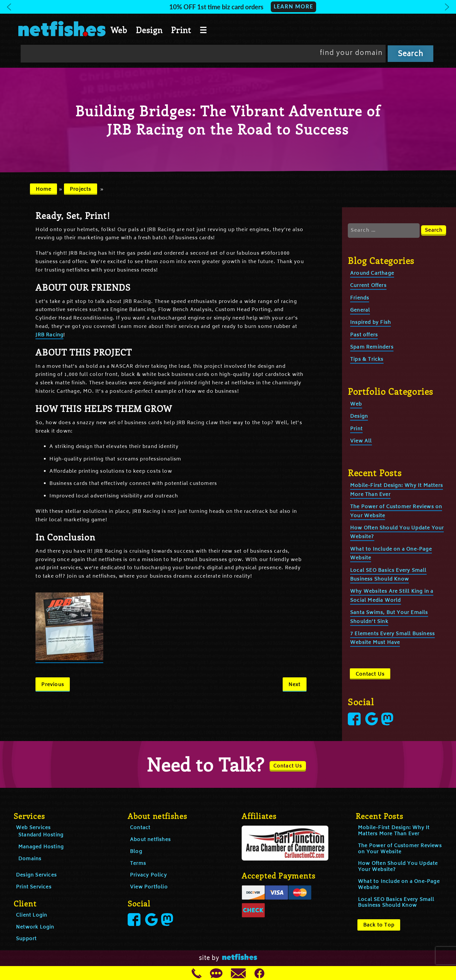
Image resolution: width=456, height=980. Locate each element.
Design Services (36, 875)
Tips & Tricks (367, 360)
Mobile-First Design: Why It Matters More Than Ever (394, 831)
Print (181, 30)
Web (119, 30)
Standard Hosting (41, 835)
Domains (30, 859)
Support (26, 939)
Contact (140, 828)
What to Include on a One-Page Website (399, 885)
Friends (360, 298)
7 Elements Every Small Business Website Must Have (392, 638)
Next (295, 685)
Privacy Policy (148, 875)
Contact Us (370, 674)
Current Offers (368, 286)
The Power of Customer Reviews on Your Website (400, 849)
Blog (136, 852)
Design (149, 30)
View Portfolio (149, 887)
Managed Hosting (41, 847)
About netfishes (150, 840)
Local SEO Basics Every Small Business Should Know (396, 903)
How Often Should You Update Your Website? (398, 867)
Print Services (34, 887)
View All (361, 441)
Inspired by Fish (370, 323)
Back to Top (379, 925)
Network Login (35, 927)
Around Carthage (372, 274)
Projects (81, 190)
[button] (228, 7)
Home (44, 190)
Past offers (364, 335)
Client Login (32, 915)
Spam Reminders (372, 347)
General (360, 310)
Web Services (33, 828)
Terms (138, 864)
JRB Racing (49, 335)
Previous (53, 685)
